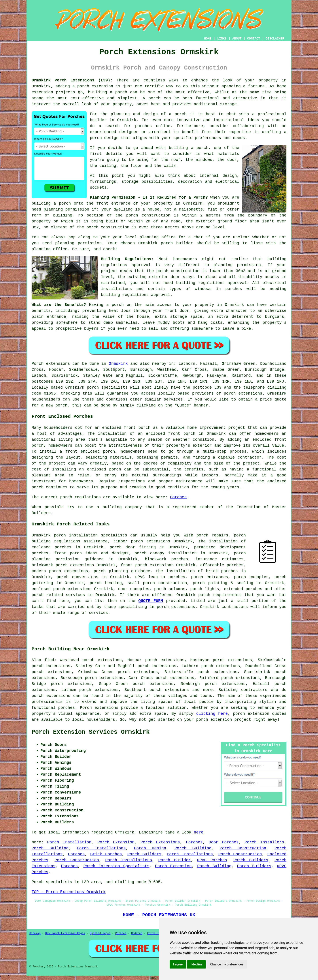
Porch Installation (69, 842)
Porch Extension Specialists (116, 866)
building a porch (107, 92)
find (49, 660)
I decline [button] (196, 964)
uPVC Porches (212, 860)
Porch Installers (264, 842)
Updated (137, 933)
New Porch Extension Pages (65, 933)
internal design (218, 176)
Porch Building (50, 848)
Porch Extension (116, 842)
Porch (38, 364)
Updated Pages (100, 933)
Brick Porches (106, 854)
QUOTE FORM (151, 601)
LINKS (222, 39)
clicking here (212, 714)
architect (160, 132)
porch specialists (107, 387)
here (199, 832)
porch (118, 305)
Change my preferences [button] (227, 964)
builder (98, 120)
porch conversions (77, 577)
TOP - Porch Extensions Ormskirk (69, 892)
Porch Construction (243, 848)
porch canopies (251, 577)
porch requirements (220, 595)
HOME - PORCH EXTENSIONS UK (159, 915)
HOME (208, 39)
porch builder (177, 243)
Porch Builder (175, 860)
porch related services (58, 595)
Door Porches (224, 842)
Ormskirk (118, 364)
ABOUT (237, 39)
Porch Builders (144, 854)
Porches (178, 497)
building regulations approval (212, 283)
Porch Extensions (160, 842)
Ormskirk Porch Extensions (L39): (72, 80)
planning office (158, 237)
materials (228, 154)
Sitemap (35, 933)
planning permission (66, 209)
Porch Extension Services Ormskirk (91, 732)
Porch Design (150, 848)
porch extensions (243, 393)
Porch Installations (101, 848)
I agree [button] (178, 964)
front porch (182, 434)
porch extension (95, 86)
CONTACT (254, 39)
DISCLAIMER (275, 39)
